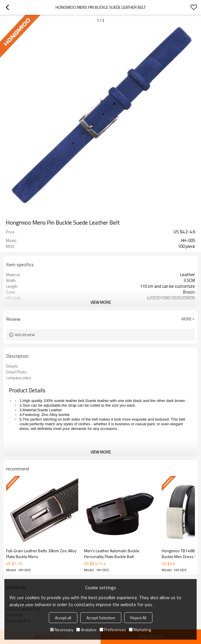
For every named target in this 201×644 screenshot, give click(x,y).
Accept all (63, 618)
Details (12, 366)
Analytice (86, 630)
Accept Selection (101, 618)
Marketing (140, 630)
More (187, 319)
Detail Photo (16, 372)
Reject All (138, 618)
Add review (25, 335)
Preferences (113, 630)
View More (101, 302)
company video (19, 378)
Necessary (62, 630)
